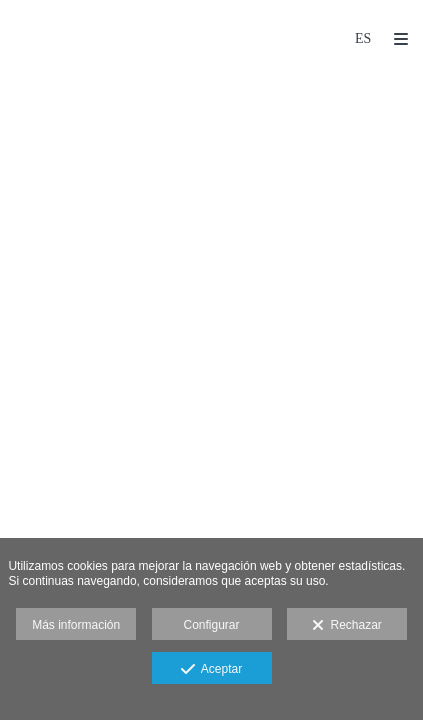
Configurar (211, 625)
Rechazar (347, 626)
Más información (76, 625)
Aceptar (211, 670)
